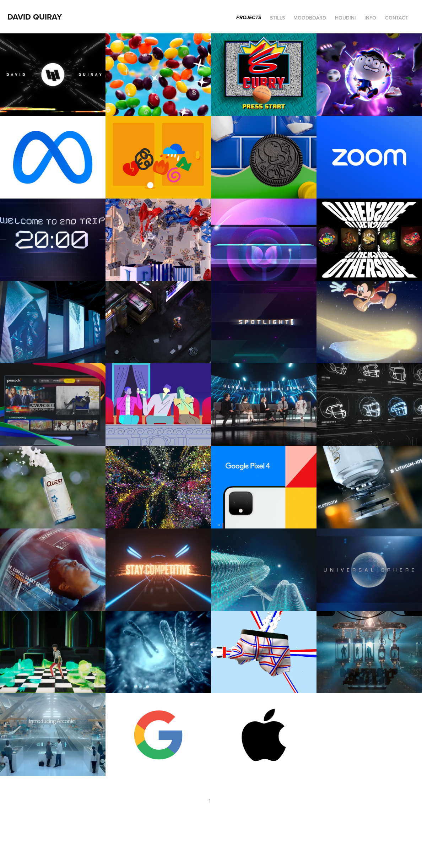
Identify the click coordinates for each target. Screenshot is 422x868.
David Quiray (35, 17)
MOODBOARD (310, 18)
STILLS (277, 18)
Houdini (345, 18)
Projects (249, 18)
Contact (397, 18)
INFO (370, 18)
